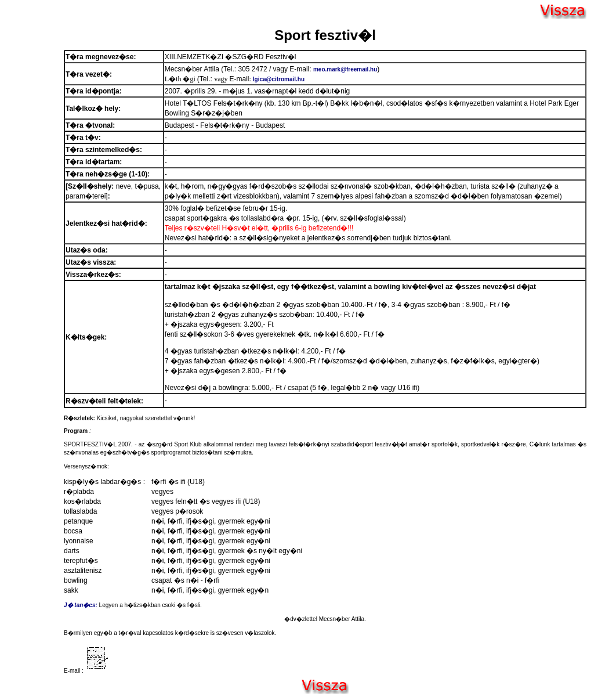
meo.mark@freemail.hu (345, 69)
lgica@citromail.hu (279, 79)
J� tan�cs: (81, 605)
